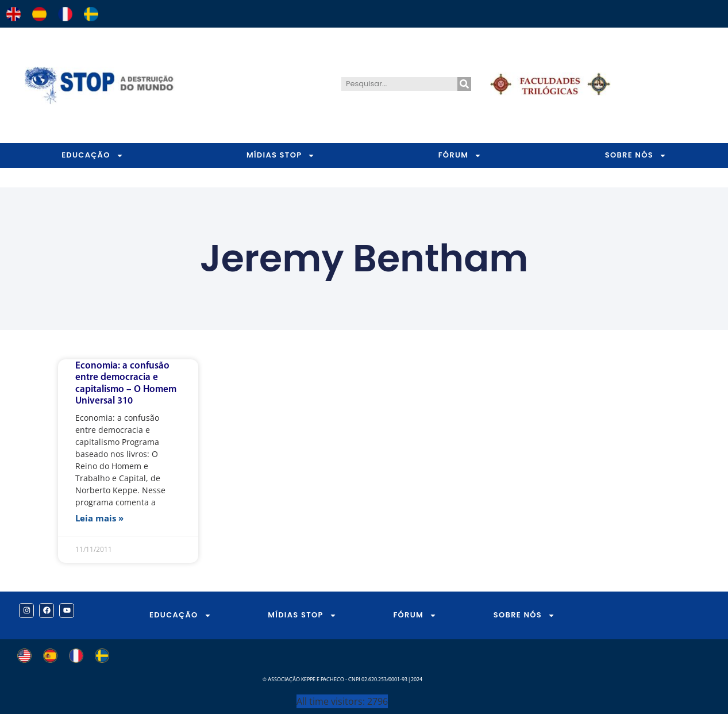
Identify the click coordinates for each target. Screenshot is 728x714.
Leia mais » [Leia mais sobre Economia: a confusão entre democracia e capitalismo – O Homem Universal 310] (99, 518)
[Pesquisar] (464, 84)
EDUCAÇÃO (93, 156)
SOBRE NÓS (524, 615)
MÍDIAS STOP (281, 156)
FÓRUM (460, 156)
